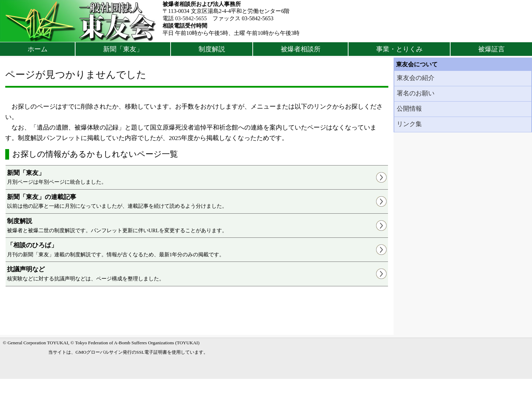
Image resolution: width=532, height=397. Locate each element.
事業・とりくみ (399, 49)
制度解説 (212, 49)
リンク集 (409, 124)
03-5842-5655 (191, 18)
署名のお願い (416, 93)
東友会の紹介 (416, 78)
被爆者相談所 (301, 49)
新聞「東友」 (123, 49)
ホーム (38, 49)
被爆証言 (491, 49)
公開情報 (409, 109)
